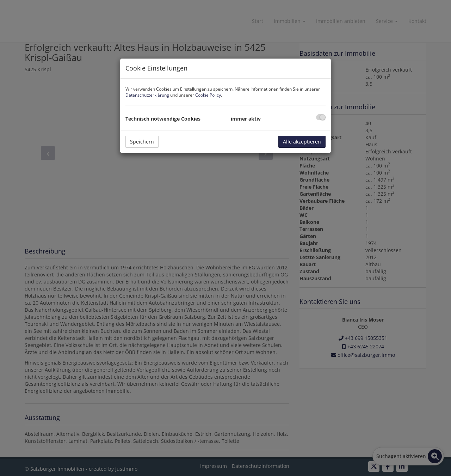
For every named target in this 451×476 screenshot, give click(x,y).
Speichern (142, 142)
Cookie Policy (208, 95)
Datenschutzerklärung (147, 95)
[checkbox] (321, 117)
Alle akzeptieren (302, 142)
